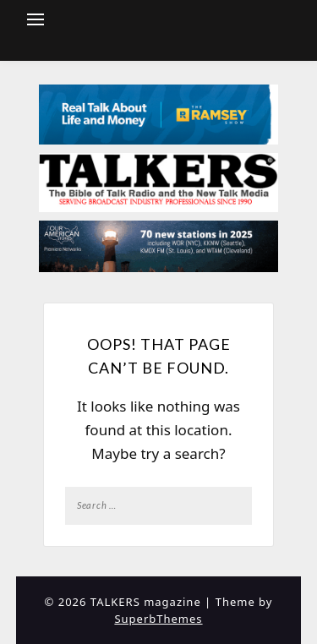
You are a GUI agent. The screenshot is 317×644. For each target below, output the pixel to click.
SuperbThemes (158, 619)
